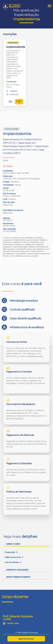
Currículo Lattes (13, 623)
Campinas (13, 91)
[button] (13, 43)
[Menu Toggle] (49, 6)
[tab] (26, 544)
